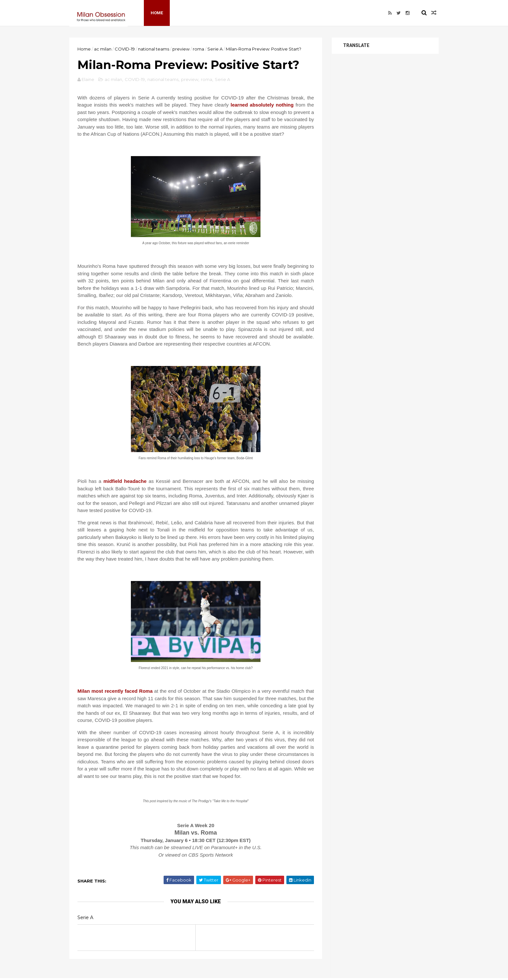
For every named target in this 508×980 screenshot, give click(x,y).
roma (198, 49)
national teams (154, 49)
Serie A (215, 49)
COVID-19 (125, 49)
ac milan (103, 49)
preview (181, 49)
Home (157, 13)
